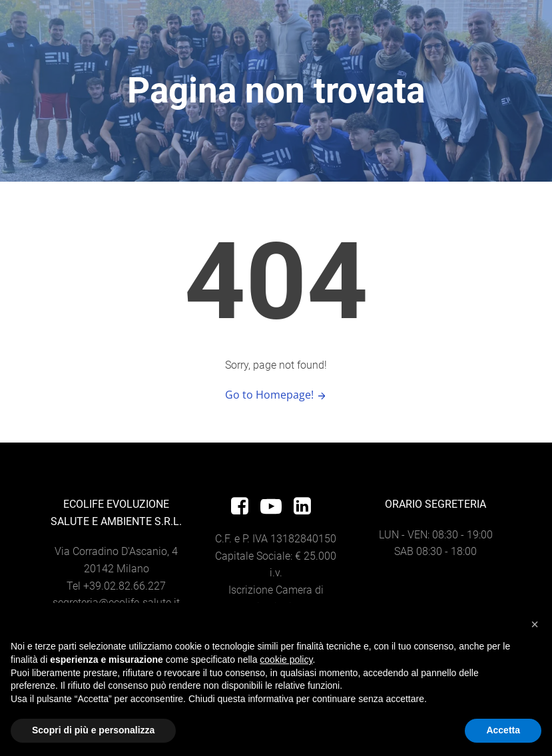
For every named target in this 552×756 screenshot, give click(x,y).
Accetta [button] (503, 730)
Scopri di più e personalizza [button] (93, 730)
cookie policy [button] (286, 660)
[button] (535, 624)
